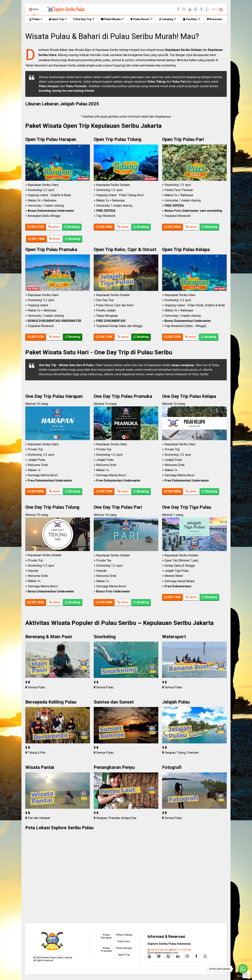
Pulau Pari (124, 941)
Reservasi (214, 19)
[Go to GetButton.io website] (243, 976)
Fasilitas (191, 19)
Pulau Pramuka (106, 949)
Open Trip (58, 19)
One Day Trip (84, 19)
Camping (168, 19)
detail (54, 227)
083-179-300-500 (182, 950)
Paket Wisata (112, 19)
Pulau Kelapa (124, 948)
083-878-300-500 (159, 950)
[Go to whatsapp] (243, 969)
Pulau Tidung (124, 935)
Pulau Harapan (106, 936)
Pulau (36, 19)
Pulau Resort (141, 19)
